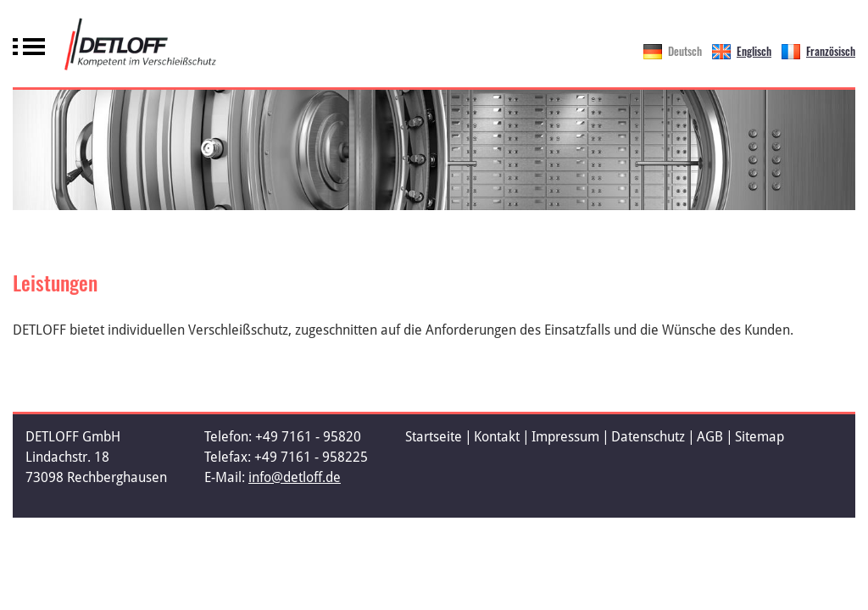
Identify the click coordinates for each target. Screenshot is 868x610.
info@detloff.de (295, 477)
